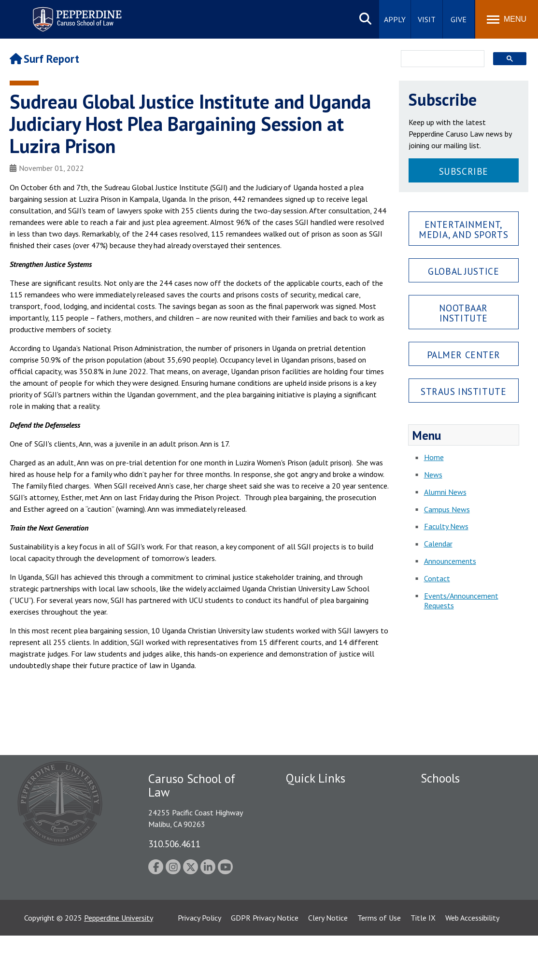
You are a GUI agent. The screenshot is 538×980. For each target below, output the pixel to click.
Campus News (447, 509)
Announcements (450, 561)
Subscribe (464, 171)
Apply (395, 19)
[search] (440, 59)
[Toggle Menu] (507, 19)
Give (459, 19)
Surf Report (44, 59)
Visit (427, 19)
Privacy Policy (199, 962)
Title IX (423, 962)
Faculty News (446, 526)
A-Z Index (301, 907)
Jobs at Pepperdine (316, 847)
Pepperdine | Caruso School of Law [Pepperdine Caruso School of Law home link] (76, 13)
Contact (437, 578)
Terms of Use (379, 962)
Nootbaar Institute (463, 313)
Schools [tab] (440, 778)
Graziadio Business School (463, 830)
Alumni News (445, 492)
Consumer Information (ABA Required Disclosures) (331, 885)
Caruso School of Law (457, 813)
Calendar (438, 544)
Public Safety (307, 796)
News (433, 475)
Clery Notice (328, 962)
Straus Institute (463, 391)
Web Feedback (309, 924)
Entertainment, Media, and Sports (463, 229)
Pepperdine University (119, 962)
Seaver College (445, 796)
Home (434, 457)
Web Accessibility (472, 962)
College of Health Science (463, 890)
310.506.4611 (174, 844)
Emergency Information (324, 830)
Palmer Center (464, 355)
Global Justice (463, 271)
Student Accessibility (319, 813)
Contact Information (320, 863)
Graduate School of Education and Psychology (470, 852)
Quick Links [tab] (316, 778)
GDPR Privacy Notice (265, 962)
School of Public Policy (458, 873)
